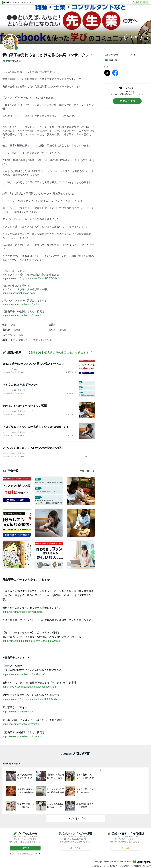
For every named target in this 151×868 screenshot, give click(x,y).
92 (69, 393)
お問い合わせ (98, 866)
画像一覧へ (87, 471)
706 (68, 372)
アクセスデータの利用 (130, 866)
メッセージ (112, 55)
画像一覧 (111, 60)
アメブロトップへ (75, 818)
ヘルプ (147, 866)
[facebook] (115, 73)
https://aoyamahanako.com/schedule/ (23, 612)
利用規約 (112, 866)
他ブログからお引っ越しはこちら (24, 854)
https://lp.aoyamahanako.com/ (19, 293)
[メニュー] (147, 37)
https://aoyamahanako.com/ (18, 712)
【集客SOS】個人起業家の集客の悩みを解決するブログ (62, 353)
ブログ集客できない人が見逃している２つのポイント (36, 427)
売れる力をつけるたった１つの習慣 (25, 406)
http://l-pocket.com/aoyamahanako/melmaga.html (29, 687)
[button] (133, 37)
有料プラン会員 (12, 61)
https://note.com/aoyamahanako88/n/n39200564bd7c (32, 278)
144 (68, 435)
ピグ (133, 55)
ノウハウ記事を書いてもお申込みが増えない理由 (33, 448)
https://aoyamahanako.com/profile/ (21, 304)
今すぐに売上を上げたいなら (20, 385)
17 (87, 457)
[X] (107, 73)
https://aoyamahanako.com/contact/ (22, 315)
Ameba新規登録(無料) (141, 2)
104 (68, 414)
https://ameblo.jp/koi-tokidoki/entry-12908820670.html (32, 641)
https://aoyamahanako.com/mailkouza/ (23, 674)
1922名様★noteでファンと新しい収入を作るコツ (33, 364)
